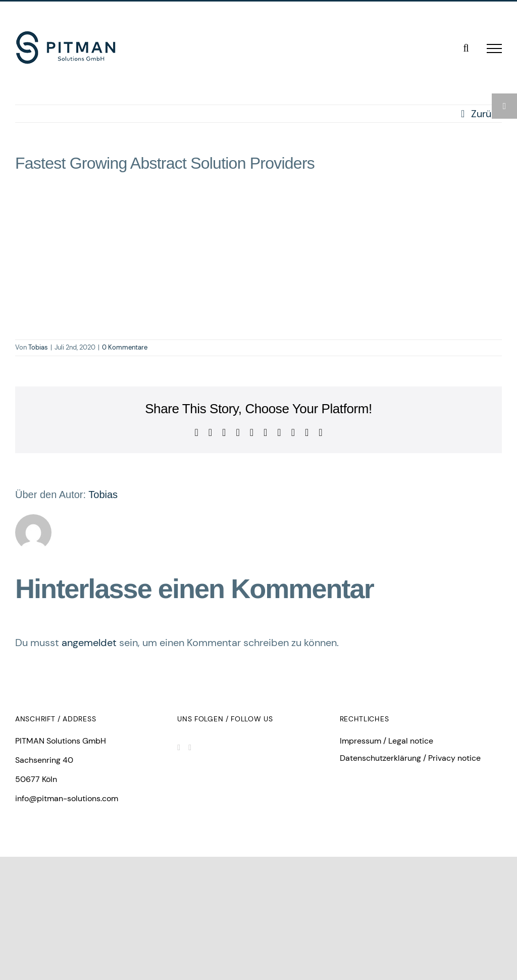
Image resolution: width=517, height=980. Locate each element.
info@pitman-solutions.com (67, 798)
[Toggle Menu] (494, 48)
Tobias (38, 347)
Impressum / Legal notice (386, 741)
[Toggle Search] (466, 48)
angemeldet (89, 643)
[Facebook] (190, 748)
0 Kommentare (125, 347)
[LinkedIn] (179, 748)
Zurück (486, 114)
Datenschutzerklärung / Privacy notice (410, 758)
